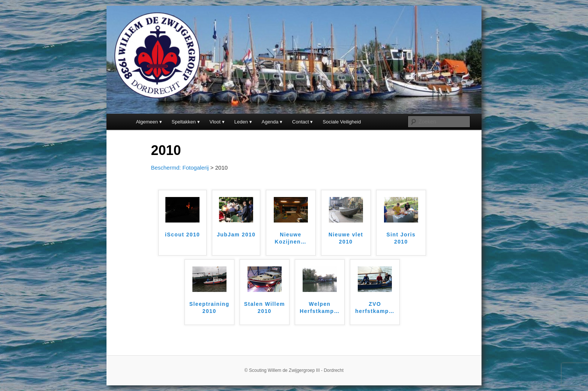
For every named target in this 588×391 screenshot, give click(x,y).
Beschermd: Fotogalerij (180, 168)
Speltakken (184, 122)
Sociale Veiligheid (342, 122)
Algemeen (147, 122)
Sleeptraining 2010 (209, 308)
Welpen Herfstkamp (319, 308)
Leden (241, 122)
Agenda (270, 122)
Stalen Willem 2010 (265, 308)
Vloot (215, 122)
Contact (301, 122)
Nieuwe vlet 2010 (346, 238)
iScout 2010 (182, 235)
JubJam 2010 (236, 235)
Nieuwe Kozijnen (291, 238)
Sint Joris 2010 (401, 238)
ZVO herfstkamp (375, 308)
